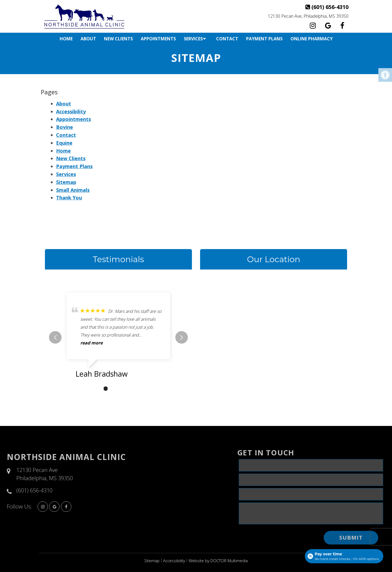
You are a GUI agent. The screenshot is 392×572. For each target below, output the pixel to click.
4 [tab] (122, 389)
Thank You (69, 198)
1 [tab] (97, 389)
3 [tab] (114, 389)
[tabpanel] (118, 337)
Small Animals (73, 190)
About (88, 39)
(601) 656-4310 (330, 7)
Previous (55, 337)
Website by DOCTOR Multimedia (218, 561)
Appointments (158, 39)
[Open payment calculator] (344, 556)
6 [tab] (138, 389)
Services (193, 39)
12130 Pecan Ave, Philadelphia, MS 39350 (308, 16)
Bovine (65, 127)
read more (91, 343)
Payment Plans (264, 39)
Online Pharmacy (312, 39)
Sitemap (66, 182)
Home (66, 39)
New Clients (118, 39)
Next (182, 337)
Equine (64, 143)
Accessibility (71, 111)
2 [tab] (106, 389)
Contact (227, 39)
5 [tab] (130, 389)
